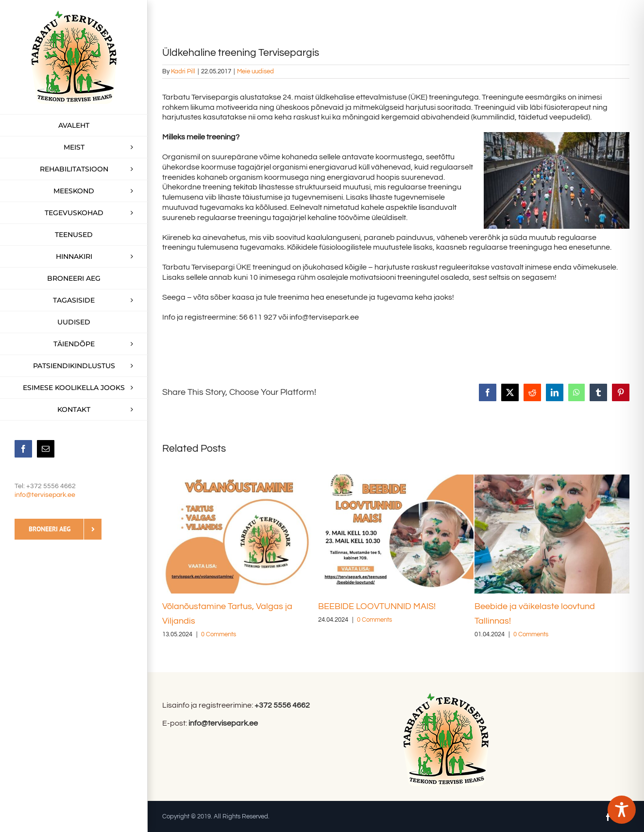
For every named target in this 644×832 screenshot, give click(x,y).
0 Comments (219, 634)
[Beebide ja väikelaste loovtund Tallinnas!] (552, 478)
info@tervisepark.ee (45, 495)
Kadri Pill (183, 71)
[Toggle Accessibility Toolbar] (622, 810)
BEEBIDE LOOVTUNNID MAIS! (377, 606)
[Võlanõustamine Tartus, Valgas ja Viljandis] (240, 478)
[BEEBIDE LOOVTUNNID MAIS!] (396, 478)
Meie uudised (255, 71)
